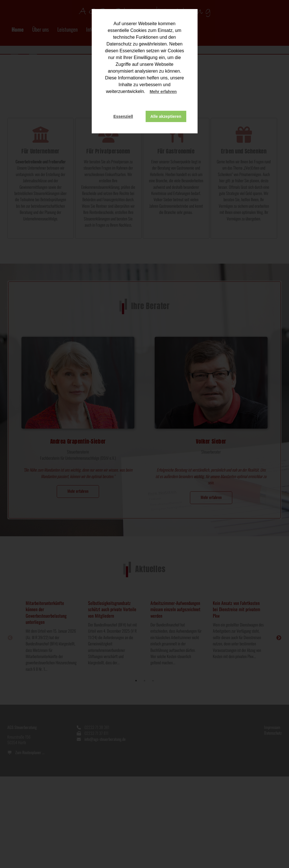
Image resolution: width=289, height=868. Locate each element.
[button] (182, 92)
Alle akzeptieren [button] (166, 116)
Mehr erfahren (163, 92)
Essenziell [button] (123, 116)
